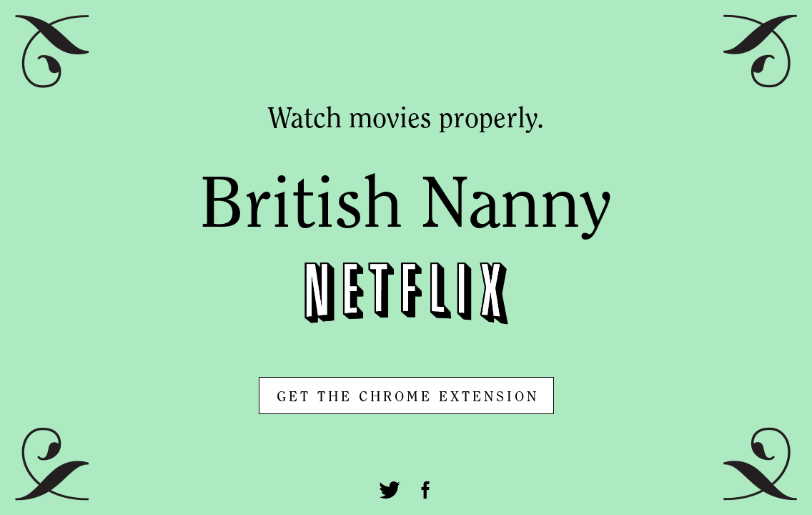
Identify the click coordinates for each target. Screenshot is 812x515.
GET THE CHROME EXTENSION (408, 398)
